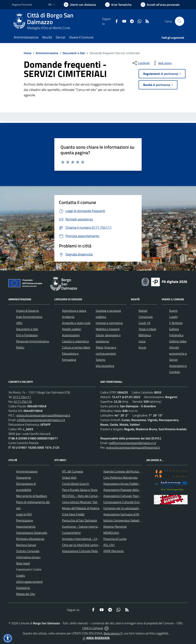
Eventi (173, 311)
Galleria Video (178, 341)
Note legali (23, 563)
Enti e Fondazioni (27, 335)
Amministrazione (47, 53)
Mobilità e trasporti (108, 329)
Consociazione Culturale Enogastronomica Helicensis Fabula (141, 502)
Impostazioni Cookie (29, 569)
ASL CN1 (109, 545)
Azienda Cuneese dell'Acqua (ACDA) (126, 471)
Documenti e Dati (74, 53)
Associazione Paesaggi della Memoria (127, 490)
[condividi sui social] (141, 63)
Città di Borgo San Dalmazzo (50, 19)
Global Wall (69, 477)
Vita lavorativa (105, 366)
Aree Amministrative (29, 317)
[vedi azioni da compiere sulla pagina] (162, 63)
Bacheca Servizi (26, 545)
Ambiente (68, 317)
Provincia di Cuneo (115, 539)
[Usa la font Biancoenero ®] (80, 5)
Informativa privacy (28, 557)
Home (28, 53)
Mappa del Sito (26, 594)
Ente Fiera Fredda (73, 514)
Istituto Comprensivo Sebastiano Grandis (129, 520)
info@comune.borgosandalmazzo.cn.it (41, 420)
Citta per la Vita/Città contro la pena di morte (91, 545)
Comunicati (146, 317)
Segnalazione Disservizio (32, 533)
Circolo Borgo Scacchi (76, 484)
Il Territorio (176, 323)
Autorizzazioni (71, 335)
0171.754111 (22, 397)
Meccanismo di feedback (32, 496)
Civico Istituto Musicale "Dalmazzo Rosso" (89, 502)
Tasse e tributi (147, 329)
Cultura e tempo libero (76, 347)
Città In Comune (93, 628)
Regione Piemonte (115, 526)
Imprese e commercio (109, 323)
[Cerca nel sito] (180, 21)
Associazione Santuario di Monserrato (127, 514)
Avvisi (142, 347)
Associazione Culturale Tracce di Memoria (129, 496)
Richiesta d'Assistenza (30, 539)
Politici (20, 347)
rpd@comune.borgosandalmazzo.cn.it (132, 443)
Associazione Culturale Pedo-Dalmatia (86, 551)
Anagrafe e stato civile (76, 323)
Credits (20, 575)
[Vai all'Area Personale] (160, 5)
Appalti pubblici (72, 329)
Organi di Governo (27, 311)
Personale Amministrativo (33, 341)
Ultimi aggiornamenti (29, 582)
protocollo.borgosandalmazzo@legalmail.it (43, 415)
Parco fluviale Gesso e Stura (80, 490)
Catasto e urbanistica (75, 341)
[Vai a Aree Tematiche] (118, 5)
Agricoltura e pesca (74, 311)
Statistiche (23, 588)
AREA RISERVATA (96, 638)
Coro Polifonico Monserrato (120, 477)
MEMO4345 (111, 533)
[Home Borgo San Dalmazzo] (57, 21)
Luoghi (173, 317)
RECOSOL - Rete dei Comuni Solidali (85, 496)
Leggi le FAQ (24, 514)
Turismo (100, 360)
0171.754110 (23, 402)
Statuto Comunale (28, 551)
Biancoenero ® (113, 633)
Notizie (143, 311)
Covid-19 (144, 323)
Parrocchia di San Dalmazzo (80, 520)
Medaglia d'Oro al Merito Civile (49, 28)
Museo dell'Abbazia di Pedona (81, 508)
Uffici (19, 323)
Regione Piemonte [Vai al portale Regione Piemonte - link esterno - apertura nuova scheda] (22, 4)
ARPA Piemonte (114, 551)
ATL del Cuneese (73, 471)
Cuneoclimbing (71, 533)
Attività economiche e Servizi (178, 353)
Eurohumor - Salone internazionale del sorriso (91, 526)
